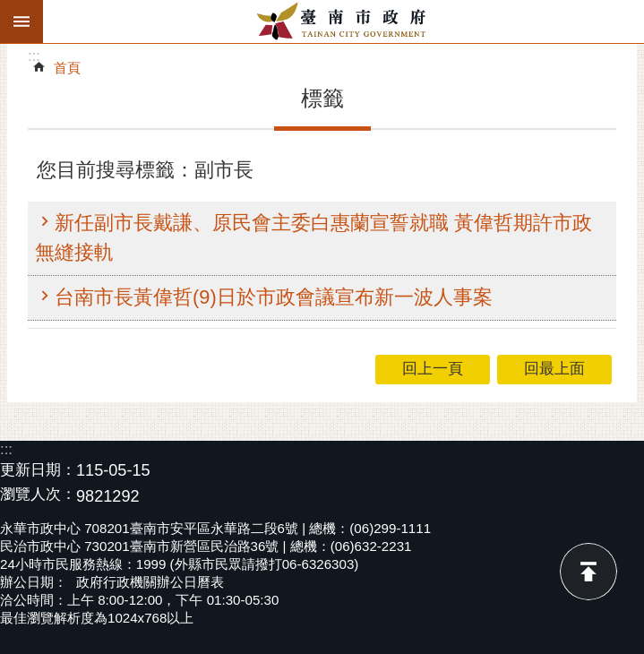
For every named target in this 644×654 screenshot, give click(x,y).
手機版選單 (21, 22)
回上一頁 (433, 369)
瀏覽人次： (38, 495)
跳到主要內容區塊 (9, 9)
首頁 (67, 68)
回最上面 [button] (554, 369)
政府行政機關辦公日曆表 (150, 582)
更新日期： (38, 470)
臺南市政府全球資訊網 (343, 22)
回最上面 (588, 572)
